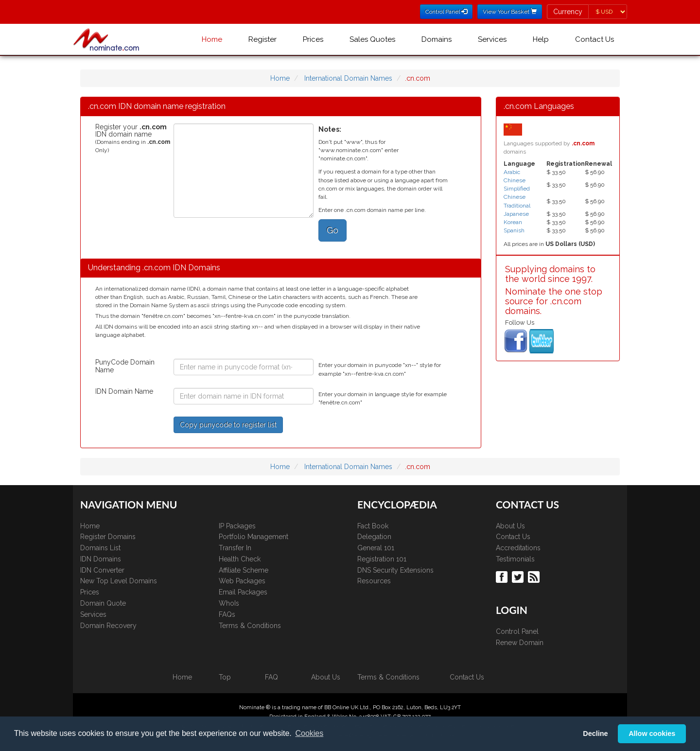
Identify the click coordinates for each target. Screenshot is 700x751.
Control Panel (517, 631)
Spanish (514, 230)
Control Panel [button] (446, 12)
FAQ (271, 677)
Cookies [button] (309, 733)
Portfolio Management (254, 537)
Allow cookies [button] (652, 734)
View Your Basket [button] (510, 12)
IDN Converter (102, 570)
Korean (513, 222)
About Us (510, 526)
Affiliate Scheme (244, 570)
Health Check (240, 559)
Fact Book (373, 526)
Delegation (374, 537)
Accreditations (518, 548)
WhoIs (229, 603)
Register (262, 39)
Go (332, 230)
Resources (374, 581)
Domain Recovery (108, 626)
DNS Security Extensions (395, 570)
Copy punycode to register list (228, 425)
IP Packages (237, 526)
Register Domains (108, 537)
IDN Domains (101, 559)
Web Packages (242, 581)
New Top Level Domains (119, 581)
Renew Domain (520, 643)
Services (492, 39)
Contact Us (595, 39)
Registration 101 (382, 559)
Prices (313, 39)
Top (225, 677)
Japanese (516, 214)
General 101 (376, 548)
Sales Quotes (372, 39)
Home (212, 39)
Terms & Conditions (250, 626)
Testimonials (515, 559)
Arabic (512, 172)
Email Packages (243, 592)
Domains (437, 39)
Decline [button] (595, 734)
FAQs (227, 614)
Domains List (100, 548)
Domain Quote (103, 603)
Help (541, 39)
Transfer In (235, 548)
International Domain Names (348, 78)
